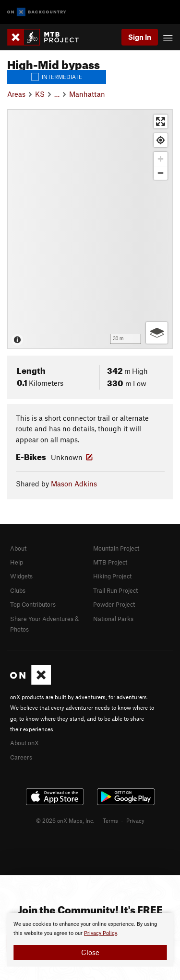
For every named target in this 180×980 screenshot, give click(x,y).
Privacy (135, 820)
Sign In (140, 37)
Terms (110, 820)
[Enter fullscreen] (161, 121)
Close (90, 952)
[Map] (90, 229)
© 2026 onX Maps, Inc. (65, 820)
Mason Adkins (74, 484)
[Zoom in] (161, 159)
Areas (16, 94)
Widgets (21, 576)
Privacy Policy (101, 933)
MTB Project (110, 562)
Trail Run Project (115, 590)
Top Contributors (33, 604)
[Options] (157, 333)
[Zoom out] (161, 173)
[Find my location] (161, 140)
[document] (90, 940)
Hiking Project (112, 576)
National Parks (113, 619)
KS (40, 94)
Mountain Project (116, 548)
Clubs (18, 590)
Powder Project (114, 604)
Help (17, 562)
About (18, 548)
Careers (21, 757)
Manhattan (87, 94)
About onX (24, 743)
